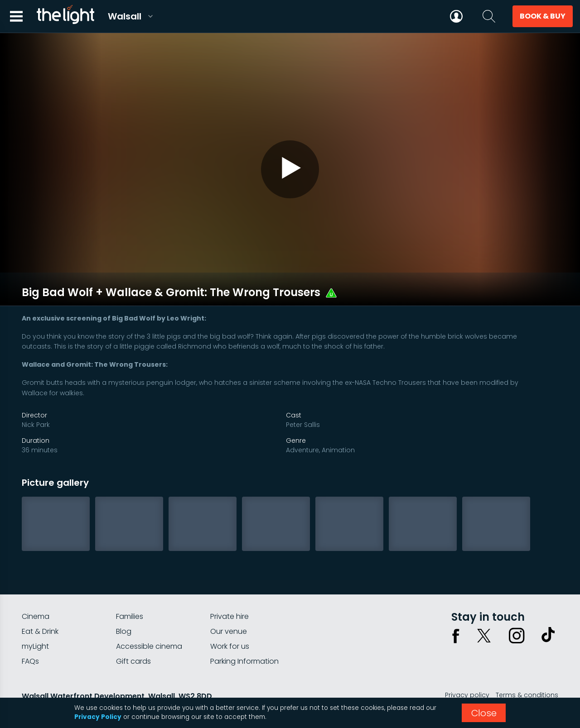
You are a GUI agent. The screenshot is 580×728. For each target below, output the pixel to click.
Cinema (36, 590)
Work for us (230, 620)
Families (130, 590)
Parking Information (244, 635)
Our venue (229, 605)
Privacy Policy (98, 717)
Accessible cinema (149, 620)
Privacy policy (467, 668)
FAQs (30, 635)
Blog (124, 605)
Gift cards (133, 635)
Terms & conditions (527, 668)
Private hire (230, 590)
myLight (35, 620)
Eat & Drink (40, 605)
